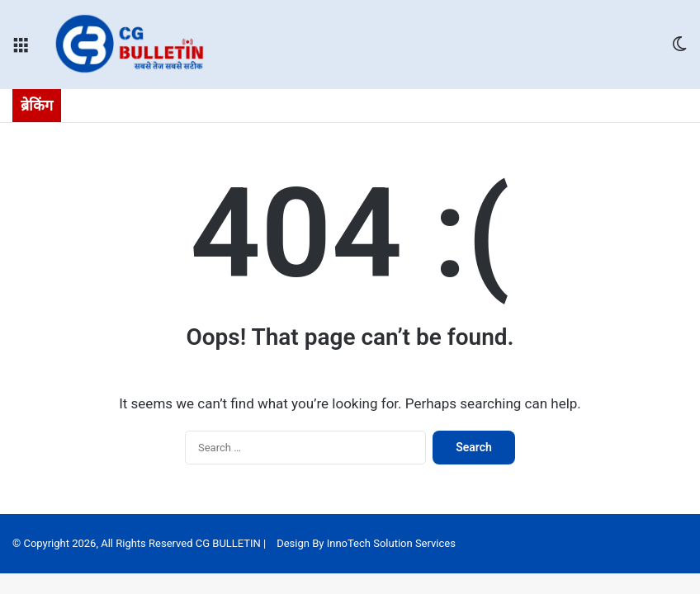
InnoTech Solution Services (391, 543)
